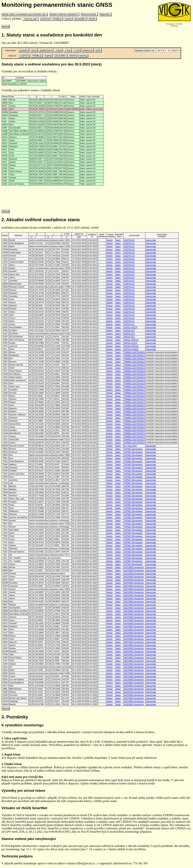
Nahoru (5, 26)
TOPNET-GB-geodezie (133, 449)
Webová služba (89, 14)
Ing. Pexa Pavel (130, 446)
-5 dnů (77, 50)
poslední (24, 50)
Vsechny (83, 56)
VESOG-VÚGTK (131, 327)
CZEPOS (45, 19)
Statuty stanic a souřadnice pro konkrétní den (24, 14)
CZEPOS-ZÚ (129, 240)
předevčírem (46, 50)
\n (160, 50)
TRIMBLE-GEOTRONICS (134, 352)
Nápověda (105, 14)
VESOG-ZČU (129, 334)
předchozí (88, 50)
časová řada (151, 240)
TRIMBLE (57, 19)
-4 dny (67, 50)
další (98, 50)
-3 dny (58, 50)
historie (110, 240)
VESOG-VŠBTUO (131, 340)
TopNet (68, 19)
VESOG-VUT (129, 331)
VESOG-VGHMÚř (131, 349)
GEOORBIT (80, 19)
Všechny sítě (30, 19)
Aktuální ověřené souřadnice (64, 14)
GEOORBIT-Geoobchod (134, 567)
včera (34, 50)
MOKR (92, 19)
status (118, 240)
